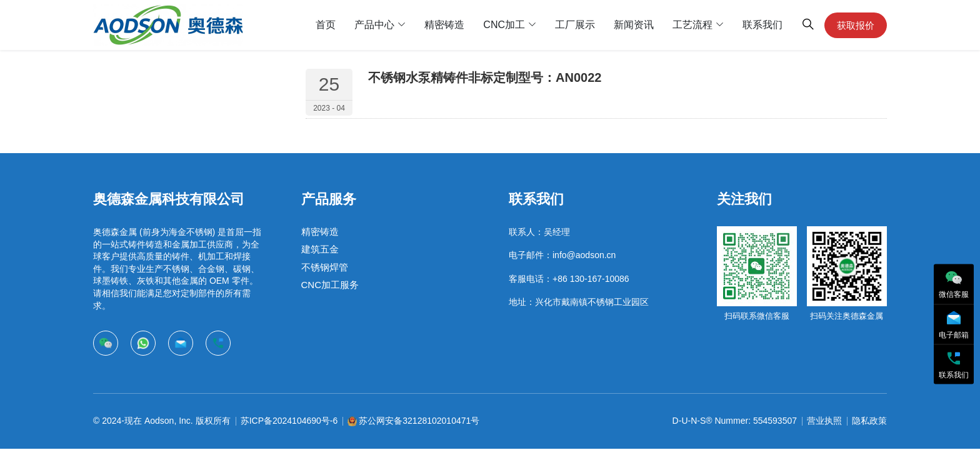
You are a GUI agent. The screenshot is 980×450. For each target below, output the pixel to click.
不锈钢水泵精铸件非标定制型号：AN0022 (485, 77)
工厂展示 (575, 25)
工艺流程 (692, 25)
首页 (326, 25)
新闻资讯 (634, 25)
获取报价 (856, 25)
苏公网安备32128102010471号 (419, 421)
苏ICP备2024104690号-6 (289, 421)
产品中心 (374, 25)
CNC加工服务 (330, 285)
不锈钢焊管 (325, 267)
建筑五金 (320, 250)
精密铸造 (444, 25)
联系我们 (762, 25)
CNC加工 (504, 25)
